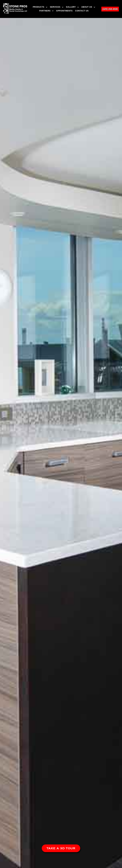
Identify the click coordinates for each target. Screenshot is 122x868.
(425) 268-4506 (110, 9)
